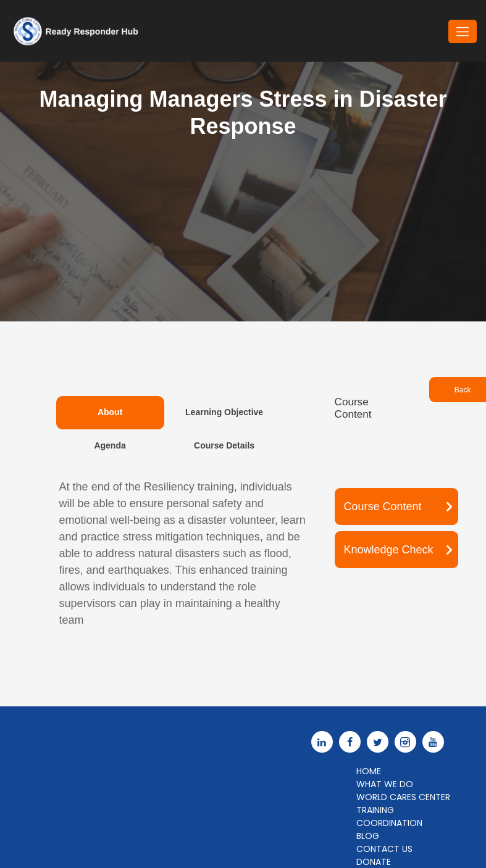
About (110, 412)
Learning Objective (224, 412)
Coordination (389, 823)
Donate (374, 862)
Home (369, 771)
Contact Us (384, 849)
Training (375, 810)
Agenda (110, 445)
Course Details (224, 445)
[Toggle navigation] (463, 31)
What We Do (385, 784)
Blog (368, 836)
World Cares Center (403, 797)
